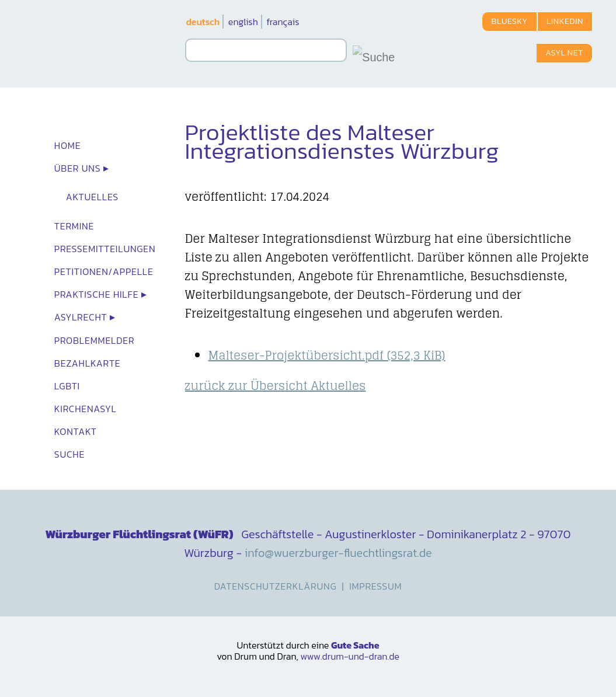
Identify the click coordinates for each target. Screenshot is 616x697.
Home (68, 145)
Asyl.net (564, 53)
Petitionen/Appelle (104, 271)
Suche (69, 454)
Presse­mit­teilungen (105, 249)
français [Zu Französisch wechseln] (283, 22)
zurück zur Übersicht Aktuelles (276, 386)
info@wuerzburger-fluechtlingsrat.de (338, 553)
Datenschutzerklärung (276, 586)
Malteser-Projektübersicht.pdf (327, 356)
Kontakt (76, 431)
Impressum (375, 586)
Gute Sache (355, 645)
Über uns (78, 168)
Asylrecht (81, 317)
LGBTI (67, 386)
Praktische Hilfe (97, 294)
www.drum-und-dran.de (349, 656)
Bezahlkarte (88, 363)
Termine (74, 226)
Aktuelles (92, 197)
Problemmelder (95, 340)
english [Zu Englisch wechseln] (243, 22)
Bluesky (509, 21)
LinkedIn (565, 21)
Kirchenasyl (86, 409)
